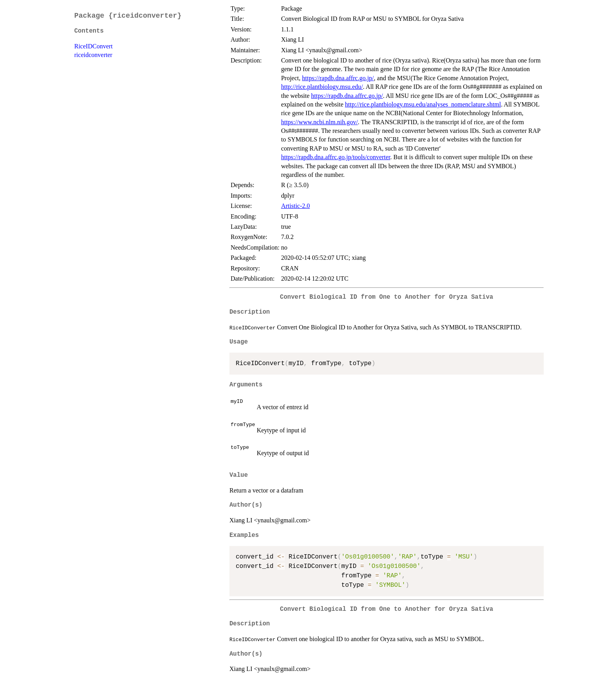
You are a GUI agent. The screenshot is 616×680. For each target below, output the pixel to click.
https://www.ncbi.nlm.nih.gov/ (319, 122)
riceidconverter (93, 55)
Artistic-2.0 (295, 206)
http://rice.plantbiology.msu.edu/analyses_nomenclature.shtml (423, 104)
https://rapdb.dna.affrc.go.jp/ (338, 78)
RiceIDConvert (93, 46)
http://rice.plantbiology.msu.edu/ (322, 87)
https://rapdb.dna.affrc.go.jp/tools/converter (335, 157)
